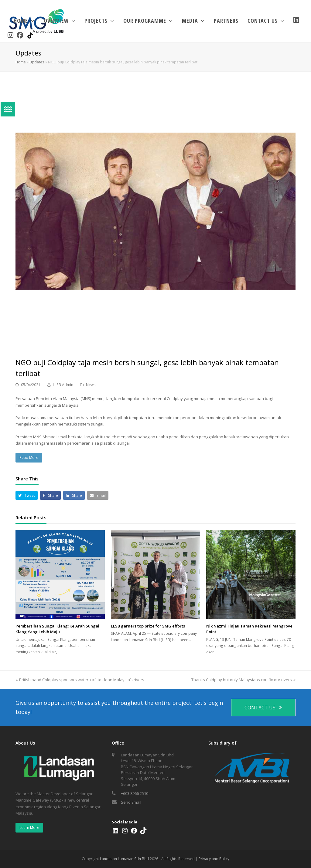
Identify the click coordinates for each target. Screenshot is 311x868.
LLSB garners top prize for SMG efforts (148, 626)
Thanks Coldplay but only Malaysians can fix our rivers (243, 680)
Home (21, 62)
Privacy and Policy (214, 859)
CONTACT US (263, 708)
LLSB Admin (63, 385)
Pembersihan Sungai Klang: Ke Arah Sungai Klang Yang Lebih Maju (57, 629)
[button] (27, 495)
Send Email (131, 802)
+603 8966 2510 (135, 793)
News (91, 385)
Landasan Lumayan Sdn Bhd (124, 859)
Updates (37, 62)
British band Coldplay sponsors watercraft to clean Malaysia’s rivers (80, 680)
